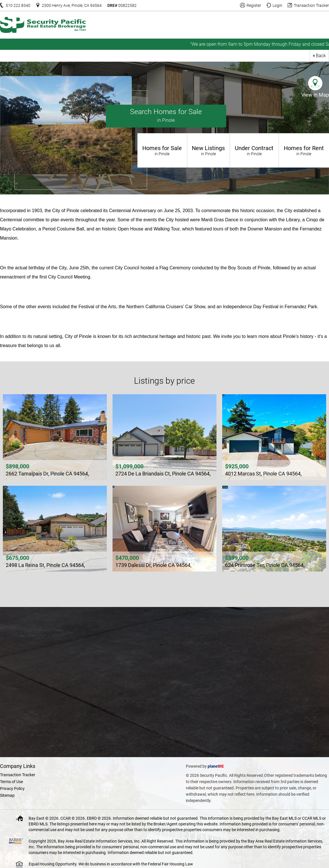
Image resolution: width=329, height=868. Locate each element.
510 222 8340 (18, 5)
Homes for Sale (162, 150)
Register (254, 5)
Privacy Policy (12, 789)
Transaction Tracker (311, 5)
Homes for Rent (304, 150)
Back (321, 56)
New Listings (208, 150)
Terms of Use (11, 782)
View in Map (315, 95)
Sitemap (7, 795)
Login (277, 5)
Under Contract (254, 150)
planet (213, 766)
